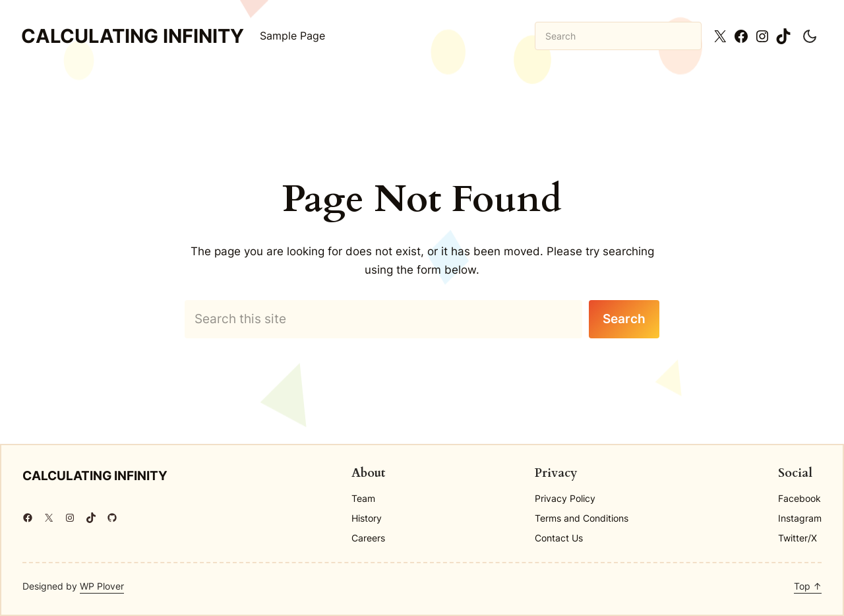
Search (624, 319)
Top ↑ (808, 586)
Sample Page (292, 36)
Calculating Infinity (133, 36)
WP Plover (102, 586)
